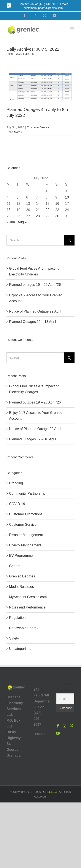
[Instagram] (65, 726)
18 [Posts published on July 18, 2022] (9, 210)
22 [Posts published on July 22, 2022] (48, 210)
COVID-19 (17, 504)
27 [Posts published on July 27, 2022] (28, 216)
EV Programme (21, 556)
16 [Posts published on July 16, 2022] (57, 204)
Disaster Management (26, 535)
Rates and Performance (27, 607)
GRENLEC (50, 792)
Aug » (22, 222)
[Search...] (35, 240)
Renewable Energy (24, 628)
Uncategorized (20, 649)
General (15, 566)
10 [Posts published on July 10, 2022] (67, 197)
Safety (14, 638)
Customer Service (38, 127)
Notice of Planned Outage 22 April (35, 311)
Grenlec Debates (22, 576)
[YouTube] (58, 733)
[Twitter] (71, 726)
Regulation (17, 618)
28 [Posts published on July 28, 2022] (38, 216)
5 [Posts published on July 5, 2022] (17, 197)
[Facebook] (58, 726)
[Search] (69, 240)
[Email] (65, 699)
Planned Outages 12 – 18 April (33, 322)
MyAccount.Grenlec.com (28, 597)
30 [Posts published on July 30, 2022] (57, 216)
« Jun (11, 222)
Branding (16, 483)
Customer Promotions (26, 514)
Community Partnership (27, 493)
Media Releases (21, 587)
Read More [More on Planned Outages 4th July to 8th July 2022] (13, 132)
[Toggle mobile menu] (72, 29)
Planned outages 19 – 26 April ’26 (35, 285)
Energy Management (25, 545)
